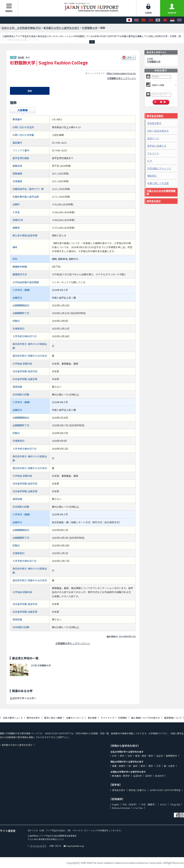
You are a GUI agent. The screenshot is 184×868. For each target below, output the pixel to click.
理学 (151, 766)
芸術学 (148, 776)
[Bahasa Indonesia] (172, 20)
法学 (130, 756)
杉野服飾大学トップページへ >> (73, 643)
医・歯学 (133, 766)
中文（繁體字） (149, 804)
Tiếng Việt (175, 804)
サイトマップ (107, 718)
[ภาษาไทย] (179, 20)
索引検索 (92, 718)
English (116, 804)
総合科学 (160, 776)
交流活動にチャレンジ (159, 168)
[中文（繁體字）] (151, 20)
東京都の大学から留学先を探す (17, 745)
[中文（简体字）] (144, 20)
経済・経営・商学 (144, 756)
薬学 (143, 766)
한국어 (163, 804)
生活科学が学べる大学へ (23, 698)
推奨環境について (173, 718)
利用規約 (123, 718)
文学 (114, 756)
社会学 (160, 756)
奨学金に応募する (157, 146)
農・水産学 (169, 766)
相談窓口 (152, 176)
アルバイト (153, 153)
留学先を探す (33, 718)
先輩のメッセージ (75, 718)
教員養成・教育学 (121, 776)
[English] (136, 20)
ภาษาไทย (138, 808)
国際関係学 (171, 756)
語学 (122, 756)
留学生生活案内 (155, 116)
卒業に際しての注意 (158, 183)
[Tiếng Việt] (165, 20)
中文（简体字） (130, 804)
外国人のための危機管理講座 (161, 192)
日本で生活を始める (158, 131)
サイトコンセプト (37, 846)
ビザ (150, 161)
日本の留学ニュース (13, 718)
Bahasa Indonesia (121, 808)
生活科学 (137, 776)
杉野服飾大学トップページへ (122, 78)
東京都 (21, 57)
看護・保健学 (119, 766)
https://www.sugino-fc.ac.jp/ (121, 73)
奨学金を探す (154, 201)
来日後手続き (154, 123)
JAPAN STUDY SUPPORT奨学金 (165, 790)
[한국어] (158, 20)
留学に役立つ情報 (53, 718)
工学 (158, 766)
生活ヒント (153, 138)
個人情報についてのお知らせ (146, 718)
